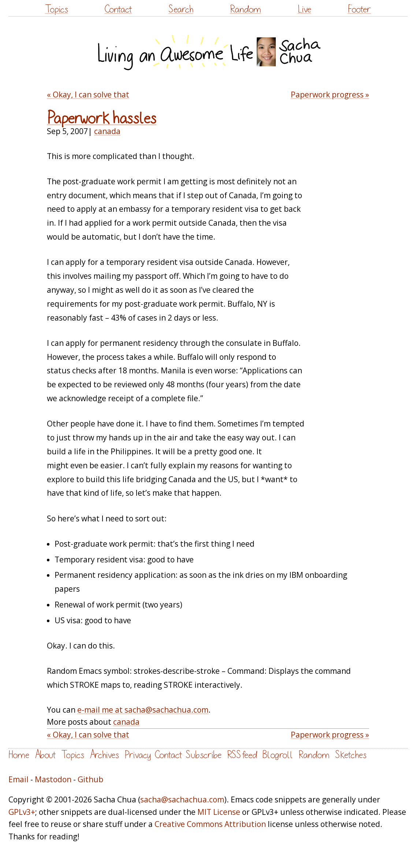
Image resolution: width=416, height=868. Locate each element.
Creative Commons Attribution (210, 824)
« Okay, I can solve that (88, 95)
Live (304, 9)
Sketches (351, 755)
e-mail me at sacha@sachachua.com (143, 710)
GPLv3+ (22, 812)
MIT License (219, 812)
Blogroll (278, 755)
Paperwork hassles (102, 119)
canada (107, 131)
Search (181, 9)
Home (19, 755)
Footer (359, 9)
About (45, 755)
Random (246, 9)
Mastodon (53, 779)
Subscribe (204, 755)
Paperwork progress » (330, 95)
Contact (118, 9)
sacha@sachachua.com (182, 799)
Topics (57, 9)
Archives (104, 755)
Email (18, 779)
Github (90, 779)
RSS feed (242, 755)
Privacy (138, 755)
